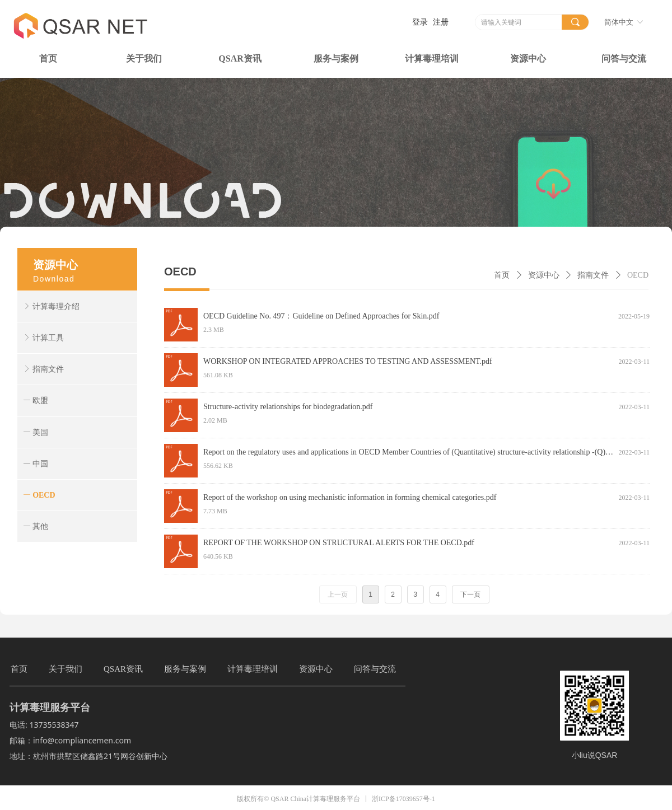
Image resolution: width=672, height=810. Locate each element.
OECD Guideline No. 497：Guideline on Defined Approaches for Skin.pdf (321, 316)
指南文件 (593, 275)
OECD (638, 275)
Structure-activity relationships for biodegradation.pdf (288, 407)
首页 (502, 275)
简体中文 (619, 22)
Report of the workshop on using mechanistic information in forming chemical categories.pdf (350, 497)
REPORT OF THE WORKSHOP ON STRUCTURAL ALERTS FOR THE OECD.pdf (339, 543)
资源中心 (544, 275)
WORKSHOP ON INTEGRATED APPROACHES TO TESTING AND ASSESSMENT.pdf (348, 361)
